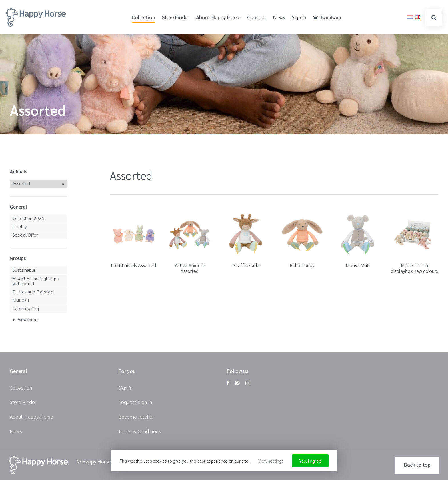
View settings (271, 461)
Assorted (21, 183)
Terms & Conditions (140, 431)
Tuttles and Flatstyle (33, 292)
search (434, 18)
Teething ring (26, 308)
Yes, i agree (310, 461)
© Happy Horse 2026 (100, 462)
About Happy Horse (218, 17)
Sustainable (24, 270)
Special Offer (25, 235)
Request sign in (135, 402)
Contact (257, 17)
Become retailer (136, 416)
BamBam (327, 17)
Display (20, 226)
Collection (143, 17)
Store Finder (176, 17)
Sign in (299, 17)
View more (28, 319)
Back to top (417, 464)
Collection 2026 (28, 218)
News (279, 17)
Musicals (21, 300)
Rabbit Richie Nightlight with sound (36, 281)
